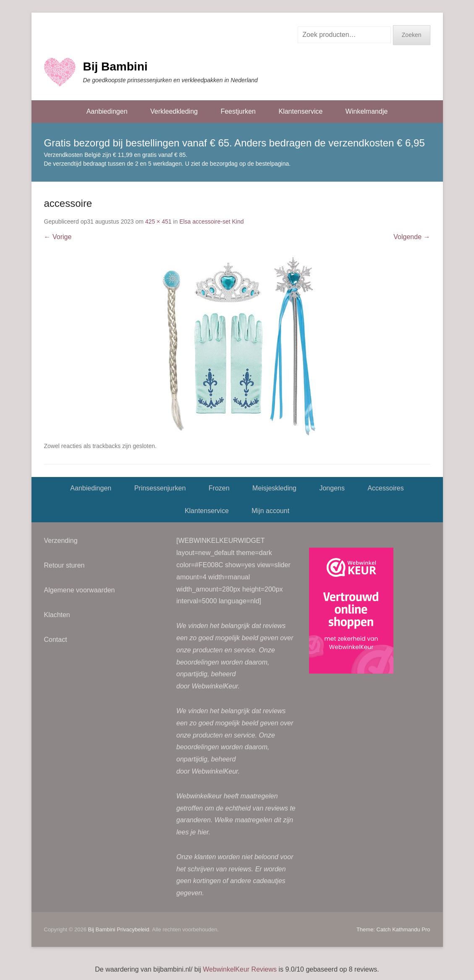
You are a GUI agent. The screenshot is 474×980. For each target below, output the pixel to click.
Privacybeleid (133, 929)
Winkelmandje (367, 111)
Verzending (61, 541)
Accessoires (385, 488)
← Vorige (58, 237)
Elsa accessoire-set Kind (211, 222)
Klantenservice (300, 111)
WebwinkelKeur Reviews (240, 969)
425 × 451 (158, 222)
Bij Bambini (115, 66)
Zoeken (412, 35)
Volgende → (412, 237)
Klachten (57, 615)
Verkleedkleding (174, 111)
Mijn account (270, 511)
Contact (56, 640)
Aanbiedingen (107, 111)
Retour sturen (64, 565)
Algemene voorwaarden (80, 590)
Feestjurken (238, 111)
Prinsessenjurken (160, 488)
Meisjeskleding (274, 488)
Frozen (219, 488)
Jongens (332, 488)
